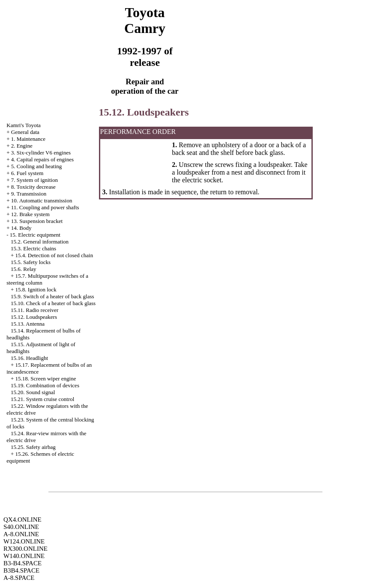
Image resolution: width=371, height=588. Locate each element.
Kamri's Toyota (24, 125)
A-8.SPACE (19, 578)
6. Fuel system (27, 173)
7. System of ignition (34, 180)
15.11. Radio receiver (34, 310)
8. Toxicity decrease (33, 187)
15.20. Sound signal (33, 392)
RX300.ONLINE (25, 549)
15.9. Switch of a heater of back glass (52, 296)
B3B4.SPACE (21, 570)
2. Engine (22, 146)
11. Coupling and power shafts (45, 207)
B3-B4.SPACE (22, 563)
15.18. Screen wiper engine (46, 379)
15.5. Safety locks (31, 262)
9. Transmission (29, 194)
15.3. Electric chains (33, 248)
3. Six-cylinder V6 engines (41, 153)
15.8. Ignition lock (36, 290)
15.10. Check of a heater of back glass (53, 303)
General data (25, 132)
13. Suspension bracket (37, 221)
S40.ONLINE (21, 527)
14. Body (21, 228)
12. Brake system (30, 214)
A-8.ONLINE (21, 534)
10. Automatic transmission (42, 200)
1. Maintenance (28, 139)
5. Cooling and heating (36, 166)
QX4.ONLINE (22, 520)
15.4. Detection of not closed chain (54, 255)
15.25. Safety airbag (33, 447)
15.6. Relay (24, 269)
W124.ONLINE (24, 541)
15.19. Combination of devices (45, 385)
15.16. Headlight (29, 358)
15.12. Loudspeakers (34, 317)
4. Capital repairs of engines (42, 159)
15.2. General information (40, 242)
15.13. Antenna (28, 324)
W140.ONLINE (24, 556)
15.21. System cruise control (42, 399)
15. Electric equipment (35, 235)
